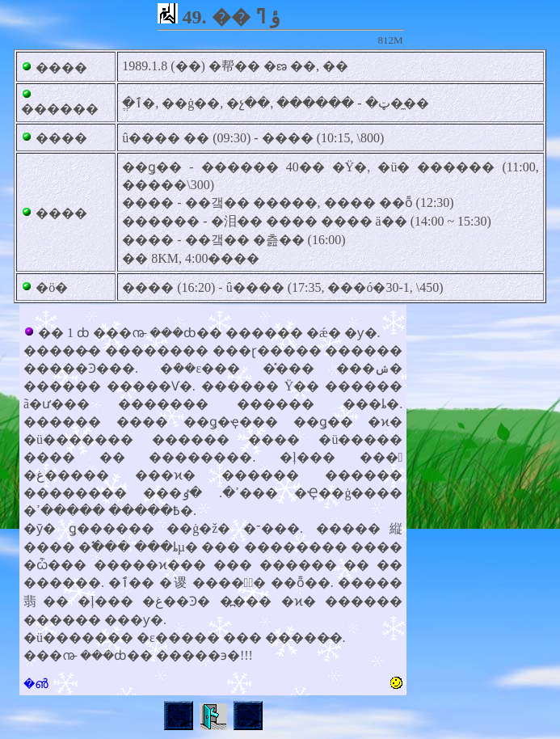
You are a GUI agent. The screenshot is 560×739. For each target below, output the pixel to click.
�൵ (36, 684)
